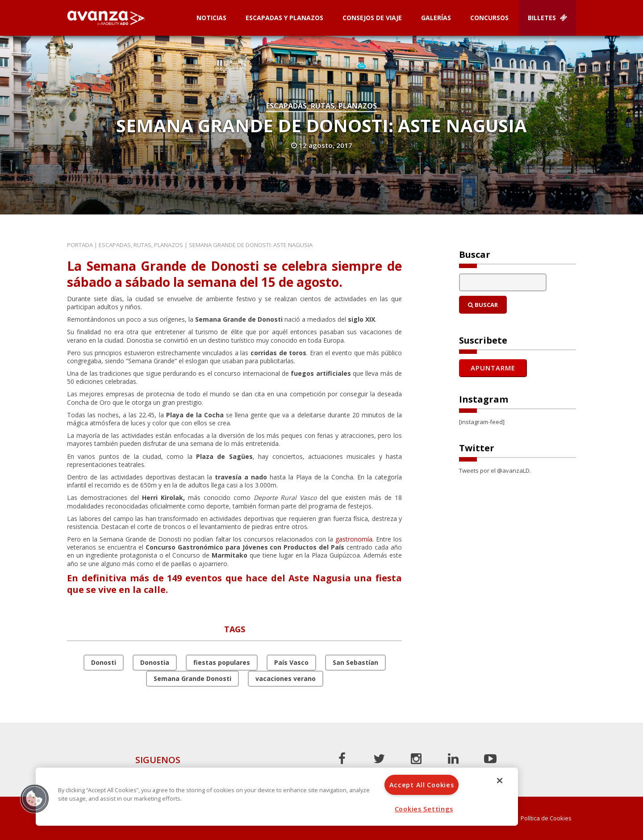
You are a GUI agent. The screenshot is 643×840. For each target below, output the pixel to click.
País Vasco (291, 662)
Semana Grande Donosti (192, 678)
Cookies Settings (424, 809)
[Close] (500, 781)
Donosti (104, 662)
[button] (34, 798)
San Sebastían (355, 662)
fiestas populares (222, 662)
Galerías (436, 18)
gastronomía (354, 539)
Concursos (489, 18)
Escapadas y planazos (284, 18)
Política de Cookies (546, 818)
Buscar (483, 305)
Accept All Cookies (422, 785)
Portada (80, 245)
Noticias (211, 18)
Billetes (547, 18)
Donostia (155, 662)
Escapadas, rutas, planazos (321, 106)
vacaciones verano (286, 678)
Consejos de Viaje (372, 18)
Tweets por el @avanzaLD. (495, 470)
